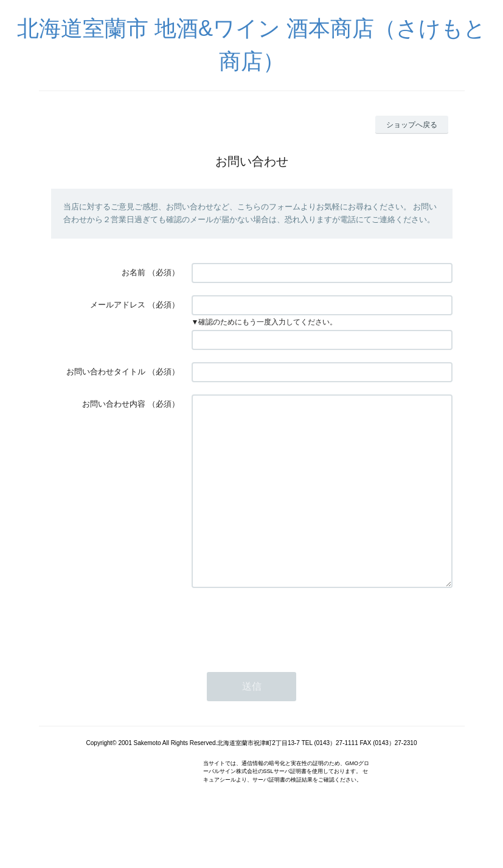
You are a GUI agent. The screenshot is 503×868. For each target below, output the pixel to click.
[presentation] (284, 660)
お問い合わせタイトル (106, 372)
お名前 (134, 272)
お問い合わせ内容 (114, 404)
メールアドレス (118, 305)
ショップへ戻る (412, 125)
